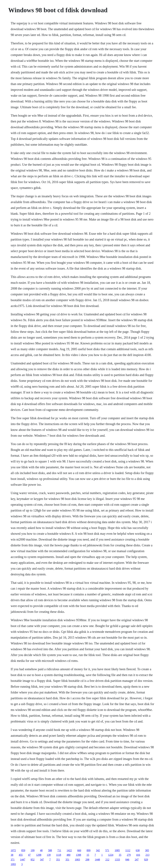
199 (33, 850)
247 (137, 860)
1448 (97, 860)
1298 (39, 855)
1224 (111, 855)
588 (50, 850)
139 (49, 855)
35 (120, 855)
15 (88, 855)
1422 (69, 850)
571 (107, 850)
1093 (13, 864)
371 (13, 860)
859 (23, 850)
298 (87, 860)
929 (146, 860)
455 (21, 855)
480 (68, 855)
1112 (128, 850)
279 (129, 855)
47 (29, 855)
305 (147, 850)
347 (42, 860)
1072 (13, 850)
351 (58, 860)
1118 (59, 855)
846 (127, 860)
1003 (77, 860)
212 (107, 860)
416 (138, 855)
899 (89, 850)
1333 (117, 860)
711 (59, 850)
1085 (117, 850)
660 (79, 850)
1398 (78, 855)
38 (12, 855)
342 (98, 850)
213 (147, 855)
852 (33, 860)
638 (138, 850)
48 (41, 850)
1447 (23, 860)
